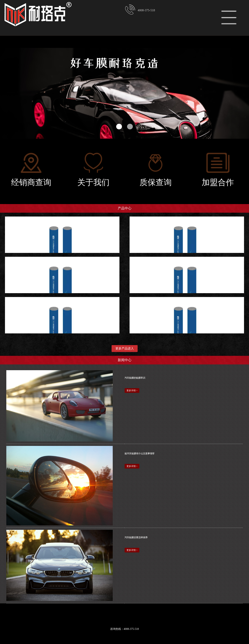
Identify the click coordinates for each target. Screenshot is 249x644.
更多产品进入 (125, 348)
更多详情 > (132, 391)
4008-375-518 (140, 9)
